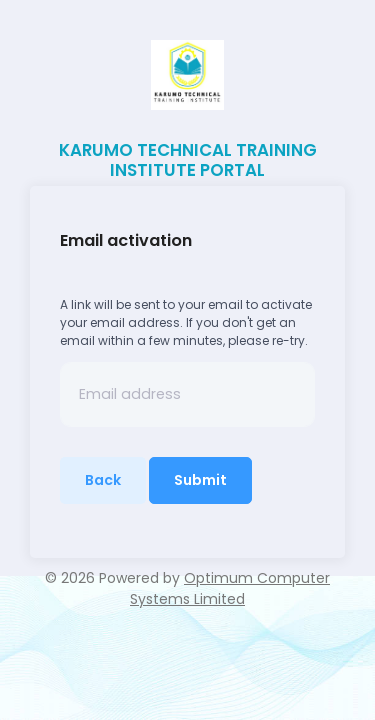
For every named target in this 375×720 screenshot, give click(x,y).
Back (103, 480)
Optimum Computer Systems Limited (230, 588)
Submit (200, 480)
